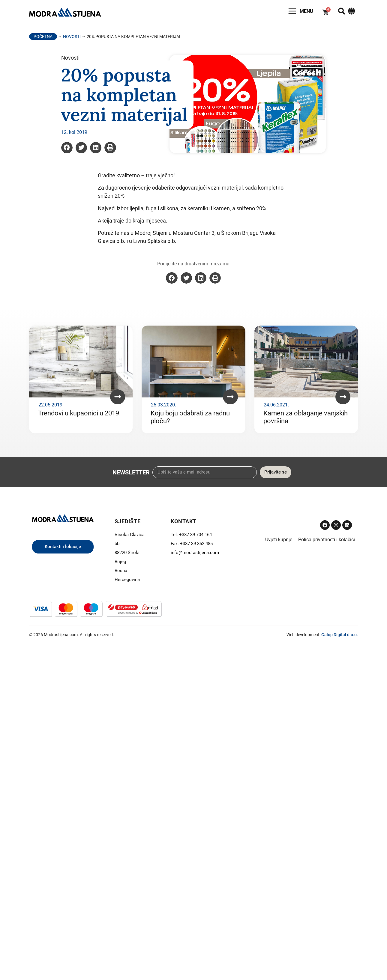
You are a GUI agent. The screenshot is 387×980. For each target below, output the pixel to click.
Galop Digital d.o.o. (340, 636)
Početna (43, 37)
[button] (67, 148)
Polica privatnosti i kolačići (327, 540)
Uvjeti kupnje (279, 540)
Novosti (72, 37)
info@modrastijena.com (195, 553)
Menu (304, 12)
